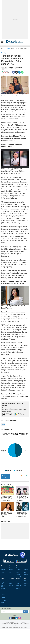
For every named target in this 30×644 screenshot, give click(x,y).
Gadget (18, 589)
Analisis (10, 599)
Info (2, 607)
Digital (18, 581)
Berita (3, 581)
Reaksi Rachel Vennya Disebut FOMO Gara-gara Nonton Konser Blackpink (13, 138)
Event (3, 617)
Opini (17, 599)
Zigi (5, 53)
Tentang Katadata (10, 637)
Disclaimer (26, 639)
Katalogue (26, 599)
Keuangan (11, 584)
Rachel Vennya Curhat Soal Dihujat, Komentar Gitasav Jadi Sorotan (14, 396)
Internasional (4, 586)
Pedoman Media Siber (8, 639)
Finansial (11, 581)
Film (16, 48)
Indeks (3, 609)
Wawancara (19, 600)
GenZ (25, 48)
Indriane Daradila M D (11, 420)
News (25, 595)
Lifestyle (21, 48)
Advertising (18, 637)
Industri (3, 584)
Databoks (4, 616)
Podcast (26, 602)
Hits (9, 48)
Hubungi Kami (16, 640)
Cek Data (11, 600)
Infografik (11, 597)
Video (25, 593)
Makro (10, 583)
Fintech (18, 586)
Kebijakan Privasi (18, 639)
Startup (18, 588)
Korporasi (11, 588)
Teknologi (19, 591)
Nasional (3, 583)
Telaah (18, 597)
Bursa (10, 586)
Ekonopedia (26, 581)
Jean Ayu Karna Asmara (15, 67)
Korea (13, 48)
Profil (25, 586)
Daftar (26, 627)
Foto (25, 600)
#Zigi (3, 424)
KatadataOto (4, 619)
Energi (3, 588)
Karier (23, 637)
